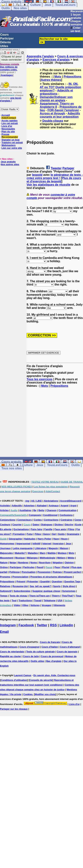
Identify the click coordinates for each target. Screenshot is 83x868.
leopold (37, 175)
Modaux (62, 553)
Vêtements (59, 605)
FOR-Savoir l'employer (63, 110)
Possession (44, 572)
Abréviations (51, 501)
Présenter (33, 581)
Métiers (61, 558)
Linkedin (66, 625)
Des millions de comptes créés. (10, 67)
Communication (67, 510)
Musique (20, 558)
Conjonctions (8, 520)
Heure (64, 539)
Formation (19, 534)
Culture (36, 5)
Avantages (7, 75)
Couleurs (5, 525)
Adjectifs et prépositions (56, 92)
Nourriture (45, 563)
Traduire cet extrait (12, 142)
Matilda (52, 553)
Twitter (42, 625)
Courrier (17, 525)
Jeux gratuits (8, 162)
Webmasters (9, 145)
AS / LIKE (37, 501)
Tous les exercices (39, 379)
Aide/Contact (9, 118)
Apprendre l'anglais (40, 56)
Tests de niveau (18, 596)
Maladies (33, 553)
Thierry (56, 596)
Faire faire (36, 529)
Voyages (46, 605)
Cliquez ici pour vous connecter (12, 58)
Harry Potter (44, 539)
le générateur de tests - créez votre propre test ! (55, 176)
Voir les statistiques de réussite (48, 185)
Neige (13, 563)
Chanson (51, 510)
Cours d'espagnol (29, 647)
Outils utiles (37, 661)
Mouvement (7, 558)
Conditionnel (50, 515)
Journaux (5, 548)
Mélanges (32, 558)
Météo (71, 558)
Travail (38, 600)
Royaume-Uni (20, 586)
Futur (30, 534)
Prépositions (72, 77)
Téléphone (50, 600)
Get (54, 534)
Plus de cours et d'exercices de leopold (54, 180)
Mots (58, 77)
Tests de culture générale (40, 652)
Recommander (10, 137)
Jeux (48, 5)
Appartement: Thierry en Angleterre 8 (57, 105)
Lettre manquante (23, 548)
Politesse (15, 572)
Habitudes (30, 539)
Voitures (35, 605)
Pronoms (5, 577)
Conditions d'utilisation (14, 680)
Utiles (4, 46)
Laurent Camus (23, 675)
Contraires (66, 520)
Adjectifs (17, 506)
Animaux (54, 506)
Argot (73, 506)
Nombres (23, 563)
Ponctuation (29, 572)
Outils (6, 8)
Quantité (45, 581)
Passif (40, 567)
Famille (48, 529)
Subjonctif (6, 591)
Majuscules (6, 553)
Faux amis (60, 529)
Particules (29, 567)
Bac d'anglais (54, 661)
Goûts (61, 534)
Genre (47, 534)
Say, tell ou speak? (40, 586)
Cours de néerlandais (12, 652)
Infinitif (36, 544)
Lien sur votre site (12, 148)
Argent (64, 506)
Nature (4, 563)
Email (4, 632)
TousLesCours (65, 5)
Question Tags (72, 581)
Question (57, 581)
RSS (53, 625)
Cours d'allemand (70, 647)
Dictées (59, 525)
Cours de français (50, 642)
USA (60, 600)
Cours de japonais (67, 652)
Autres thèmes (51, 80)
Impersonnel (23, 544)
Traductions (25, 600)
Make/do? (20, 553)
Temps (4, 596)
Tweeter (56, 168)
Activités (5, 506)
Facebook (26, 625)
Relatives (5, 586)
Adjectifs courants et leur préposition (60, 115)
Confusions (66, 515)
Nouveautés (8, 129)
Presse (5, 134)
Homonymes (7, 544)
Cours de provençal (52, 656)
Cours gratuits (11, 462)
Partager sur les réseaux (14, 709)
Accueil (5, 115)
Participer (7, 38)
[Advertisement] (55, 422)
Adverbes (29, 506)
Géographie (15, 539)
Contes (38, 520)
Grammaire (73, 534)
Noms (34, 563)
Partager (68, 168)
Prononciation (20, 577)
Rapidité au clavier (11, 656)
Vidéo (17, 605)
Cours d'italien (50, 647)
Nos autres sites (10, 164)
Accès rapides (9, 121)
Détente (6, 42)
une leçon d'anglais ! (11, 99)
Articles (4, 510)
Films (71, 529)
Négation (58, 563)
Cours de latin (31, 656)
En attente (6, 529)
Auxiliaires (25, 510)
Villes (25, 605)
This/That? (68, 596)
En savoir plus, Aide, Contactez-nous (54, 675)
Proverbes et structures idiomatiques (51, 577)
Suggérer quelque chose (46, 591)
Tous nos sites (12, 468)
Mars (43, 553)
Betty (41, 510)
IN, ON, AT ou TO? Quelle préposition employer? (60, 87)
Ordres (4, 567)
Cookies (28, 694)
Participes (16, 567)
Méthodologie (48, 558)
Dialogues (47, 525)
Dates (36, 525)
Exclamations (21, 529)
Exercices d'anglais (56, 60)
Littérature (40, 548)
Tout (14, 600)
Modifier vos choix (45, 694)
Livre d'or (7, 126)
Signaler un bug (10, 140)
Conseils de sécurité (41, 680)
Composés (35, 515)
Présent (21, 581)
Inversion (58, 544)
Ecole (78, 525)
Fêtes (38, 534)
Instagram (8, 625)
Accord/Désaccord (71, 501)
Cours (4, 35)
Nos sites (20, 8)
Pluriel (66, 567)
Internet (47, 544)
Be (35, 510)
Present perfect (72, 572)
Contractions (51, 520)
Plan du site (8, 132)
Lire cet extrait (10, 123)
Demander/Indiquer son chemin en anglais (56, 99)
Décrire (69, 525)
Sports (57, 586)
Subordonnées (22, 591)
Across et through (52, 113)
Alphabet (42, 506)
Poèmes (57, 572)
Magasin (53, 548)
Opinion (69, 563)
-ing (27, 501)
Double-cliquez (53, 121)
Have (56, 539)
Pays (57, 567)
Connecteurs (24, 520)
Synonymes (69, 591)
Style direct (69, 586)
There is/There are (39, 596)
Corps (78, 520)
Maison (64, 548)
